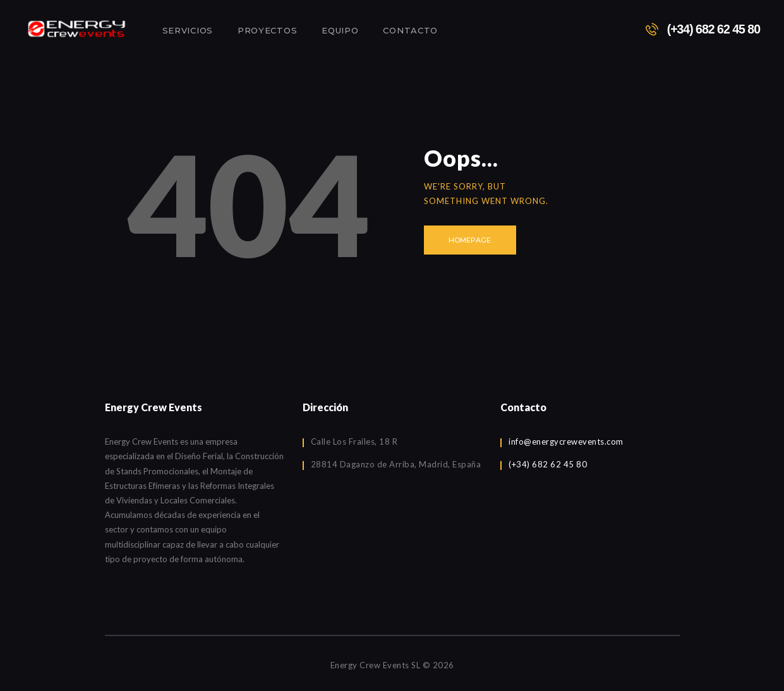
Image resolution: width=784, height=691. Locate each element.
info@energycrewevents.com (566, 442)
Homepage (470, 240)
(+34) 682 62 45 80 (548, 464)
